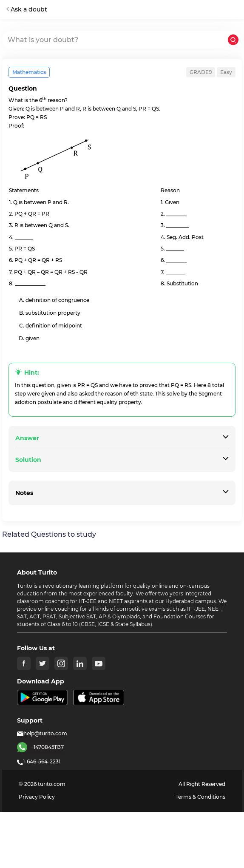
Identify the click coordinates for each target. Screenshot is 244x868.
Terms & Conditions (200, 797)
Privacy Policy (37, 797)
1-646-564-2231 (39, 761)
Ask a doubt (27, 9)
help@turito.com (42, 733)
